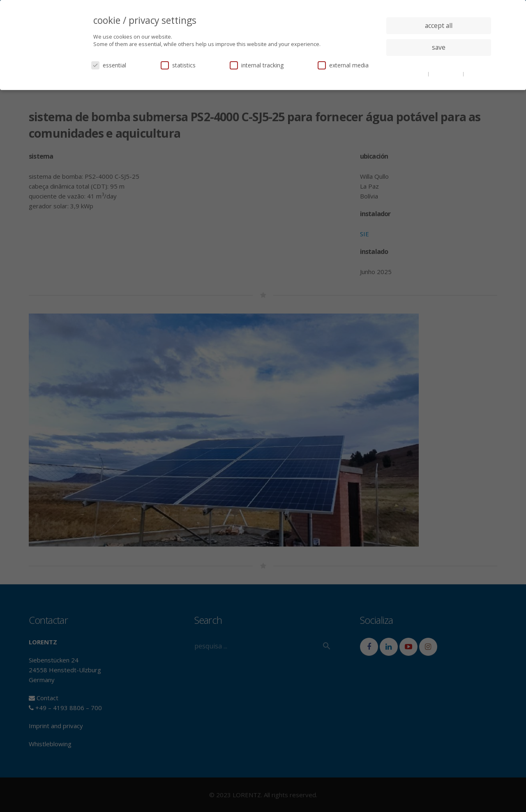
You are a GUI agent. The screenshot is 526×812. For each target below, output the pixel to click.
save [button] (439, 47)
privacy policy (446, 74)
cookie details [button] (411, 74)
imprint (474, 74)
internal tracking (257, 65)
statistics (178, 65)
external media (343, 65)
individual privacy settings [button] (439, 64)
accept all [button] (439, 25)
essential (109, 65)
